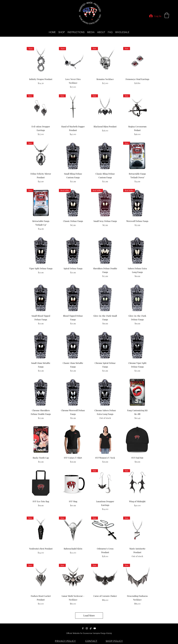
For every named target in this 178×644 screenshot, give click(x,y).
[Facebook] (83, 628)
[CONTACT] (92, 641)
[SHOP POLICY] (115, 641)
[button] (167, 15)
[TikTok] (91, 628)
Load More (89, 615)
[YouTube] (95, 628)
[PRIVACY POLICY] (66, 641)
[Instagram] (87, 628)
